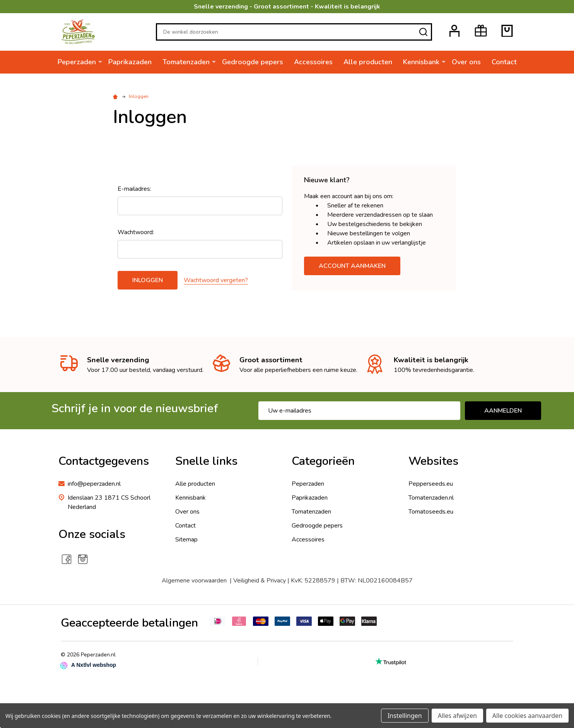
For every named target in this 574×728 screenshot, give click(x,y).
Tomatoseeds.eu (431, 512)
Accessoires (313, 62)
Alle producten (368, 62)
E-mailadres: (134, 189)
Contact (504, 62)
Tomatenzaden (186, 62)
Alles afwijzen (457, 716)
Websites (433, 461)
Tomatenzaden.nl (431, 498)
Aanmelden (503, 411)
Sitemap (186, 540)
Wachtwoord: (136, 232)
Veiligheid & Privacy (260, 581)
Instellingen (405, 716)
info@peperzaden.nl (94, 484)
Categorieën (323, 461)
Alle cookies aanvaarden (527, 716)
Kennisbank (421, 62)
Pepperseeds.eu (431, 484)
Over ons (466, 62)
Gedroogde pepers (253, 62)
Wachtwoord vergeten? (216, 280)
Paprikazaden (130, 62)
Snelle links (206, 461)
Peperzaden (77, 62)
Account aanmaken (352, 266)
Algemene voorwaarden (194, 581)
